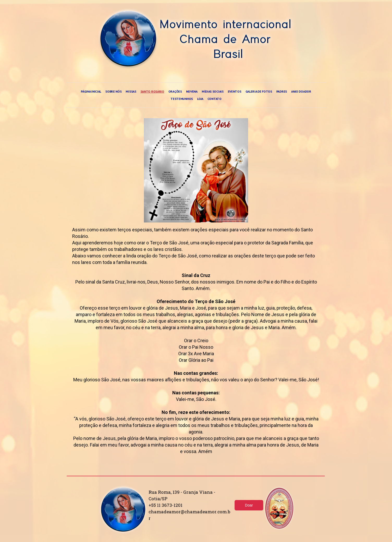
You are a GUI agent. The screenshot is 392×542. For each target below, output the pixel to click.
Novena (192, 91)
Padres (282, 91)
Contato (215, 99)
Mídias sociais (213, 91)
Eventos (235, 91)
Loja (200, 99)
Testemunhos (182, 99)
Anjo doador (301, 91)
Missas (131, 91)
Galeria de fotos (259, 91)
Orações (175, 91)
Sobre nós (113, 91)
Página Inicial (91, 91)
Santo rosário (152, 91)
